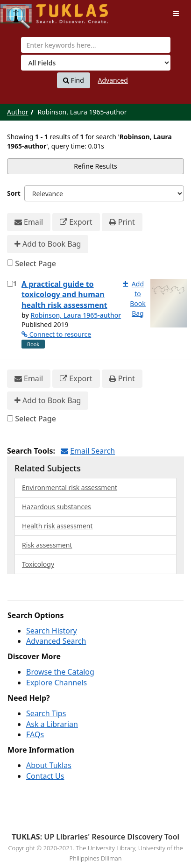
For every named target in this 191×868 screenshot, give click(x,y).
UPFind (23, 12)
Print (122, 222)
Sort (14, 193)
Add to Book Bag (48, 244)
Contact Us (45, 776)
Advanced (113, 80)
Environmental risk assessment (70, 487)
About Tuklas (49, 765)
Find (74, 80)
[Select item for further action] (10, 284)
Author (18, 112)
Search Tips (46, 713)
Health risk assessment (57, 526)
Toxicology (38, 564)
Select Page (35, 263)
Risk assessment (47, 545)
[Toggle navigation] (176, 14)
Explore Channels (57, 683)
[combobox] (96, 45)
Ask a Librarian (52, 724)
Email (29, 222)
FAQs (35, 734)
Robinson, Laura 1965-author (76, 315)
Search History (52, 631)
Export (76, 222)
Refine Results (95, 166)
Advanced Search (56, 641)
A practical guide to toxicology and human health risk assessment (64, 295)
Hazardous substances (57, 507)
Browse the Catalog (60, 672)
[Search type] (96, 63)
